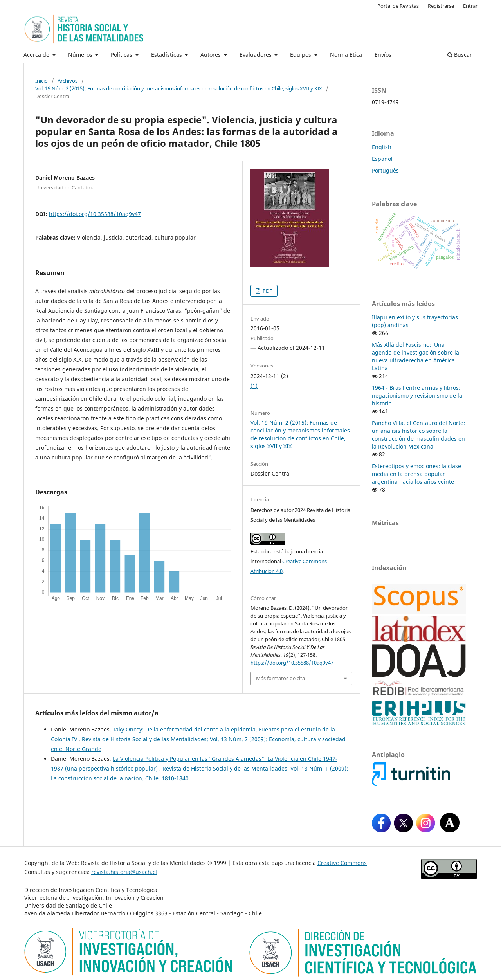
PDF (267, 291)
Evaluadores (256, 55)
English (382, 147)
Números (81, 55)
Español (382, 159)
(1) (254, 386)
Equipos (301, 55)
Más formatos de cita (280, 678)
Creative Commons (342, 863)
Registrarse (441, 6)
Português (385, 170)
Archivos (68, 81)
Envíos (383, 55)
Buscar (460, 55)
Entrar (470, 6)
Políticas (122, 55)
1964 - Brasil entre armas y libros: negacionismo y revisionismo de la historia (417, 395)
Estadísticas (167, 55)
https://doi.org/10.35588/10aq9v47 (95, 214)
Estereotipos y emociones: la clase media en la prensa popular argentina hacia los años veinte (416, 474)
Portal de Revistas (398, 6)
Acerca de (37, 55)
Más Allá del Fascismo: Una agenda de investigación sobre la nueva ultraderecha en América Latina (415, 356)
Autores (211, 55)
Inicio (41, 81)
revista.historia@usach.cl (124, 872)
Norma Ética (346, 55)
